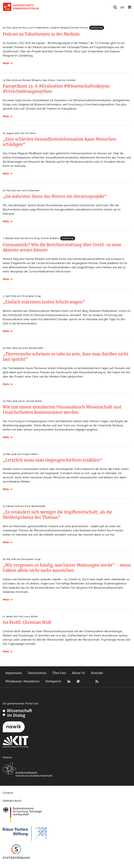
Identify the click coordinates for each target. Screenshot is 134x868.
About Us (78, 673)
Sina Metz (30, 133)
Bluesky (88, 681)
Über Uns (59, 673)
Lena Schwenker (31, 190)
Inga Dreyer (49, 80)
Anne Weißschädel (33, 348)
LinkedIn (69, 681)
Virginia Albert (30, 454)
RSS (97, 681)
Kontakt (97, 673)
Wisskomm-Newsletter (22, 681)
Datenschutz (37, 673)
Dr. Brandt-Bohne (32, 401)
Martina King (32, 238)
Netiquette (53, 681)
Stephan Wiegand (60, 27)
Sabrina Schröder (66, 80)
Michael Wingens (32, 80)
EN (122, 7)
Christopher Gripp (31, 296)
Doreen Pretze (80, 27)
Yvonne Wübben (50, 238)
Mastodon (78, 681)
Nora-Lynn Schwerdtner (36, 27)
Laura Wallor (31, 616)
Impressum (14, 673)
